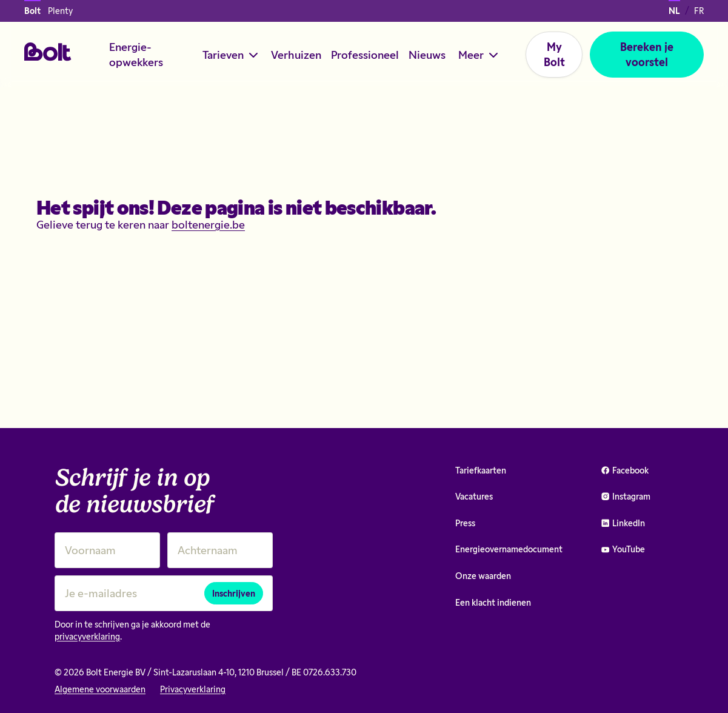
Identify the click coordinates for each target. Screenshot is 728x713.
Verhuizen (296, 55)
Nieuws (427, 55)
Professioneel (365, 55)
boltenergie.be (208, 224)
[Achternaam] (220, 550)
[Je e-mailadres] (164, 593)
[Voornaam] (107, 550)
